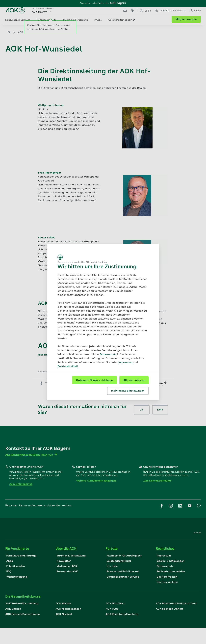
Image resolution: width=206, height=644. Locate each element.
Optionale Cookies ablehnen (94, 380)
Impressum (126, 362)
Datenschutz (108, 355)
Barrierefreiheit (68, 366)
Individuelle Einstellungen (128, 391)
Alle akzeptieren (134, 380)
